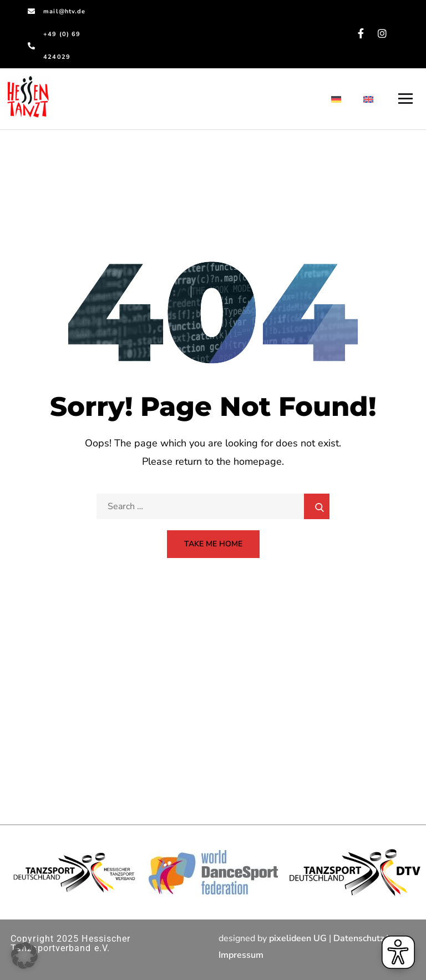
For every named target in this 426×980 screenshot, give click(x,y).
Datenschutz (359, 938)
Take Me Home (213, 544)
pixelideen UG (298, 938)
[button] (24, 956)
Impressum (241, 955)
